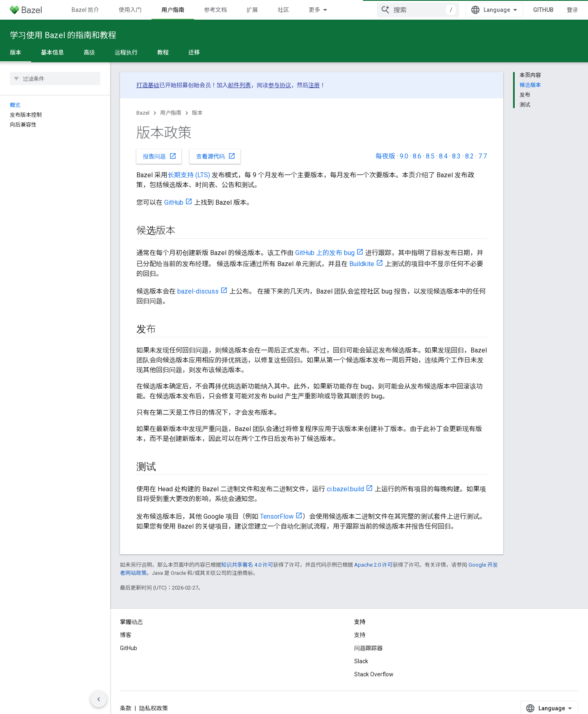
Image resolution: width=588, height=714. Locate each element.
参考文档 (215, 10)
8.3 (456, 156)
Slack (361, 661)
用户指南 (171, 113)
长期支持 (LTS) (189, 175)
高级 (89, 52)
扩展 (252, 10)
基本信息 (52, 52)
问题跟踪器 (369, 648)
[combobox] (418, 10)
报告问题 (160, 156)
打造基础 (148, 85)
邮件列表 (240, 85)
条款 (126, 708)
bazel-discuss (198, 291)
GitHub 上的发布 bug (325, 253)
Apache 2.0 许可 (373, 565)
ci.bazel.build (345, 489)
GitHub (543, 10)
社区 (283, 10)
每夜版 (385, 156)
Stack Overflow (374, 674)
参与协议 (280, 85)
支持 (360, 635)
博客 (126, 635)
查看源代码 (216, 156)
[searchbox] (55, 79)
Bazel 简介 (85, 10)
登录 (572, 10)
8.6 (417, 156)
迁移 (194, 52)
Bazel (143, 113)
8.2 (469, 156)
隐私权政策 (154, 708)
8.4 (443, 156)
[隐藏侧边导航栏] (99, 699)
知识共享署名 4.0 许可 (247, 565)
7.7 (483, 156)
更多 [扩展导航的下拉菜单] (314, 10)
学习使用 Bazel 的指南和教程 (63, 35)
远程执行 (126, 52)
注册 (314, 85)
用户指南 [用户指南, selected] (173, 10)
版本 (197, 113)
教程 (163, 52)
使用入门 (130, 10)
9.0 (404, 156)
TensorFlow (277, 516)
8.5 (430, 156)
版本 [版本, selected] (16, 52)
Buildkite (362, 264)
